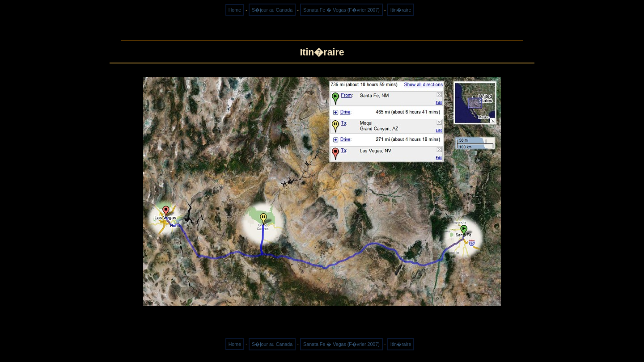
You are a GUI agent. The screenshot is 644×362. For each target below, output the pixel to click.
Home (235, 10)
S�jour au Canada (272, 10)
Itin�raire (401, 10)
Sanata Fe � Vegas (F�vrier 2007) (341, 10)
